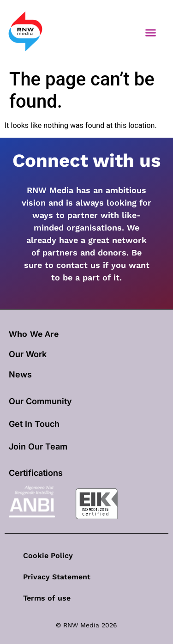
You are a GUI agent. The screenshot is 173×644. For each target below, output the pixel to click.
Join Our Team (38, 447)
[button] (151, 32)
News (20, 374)
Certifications (36, 473)
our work (28, 354)
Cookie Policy (48, 556)
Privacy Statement (57, 577)
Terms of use (47, 598)
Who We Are (34, 334)
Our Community (40, 401)
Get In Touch (34, 424)
